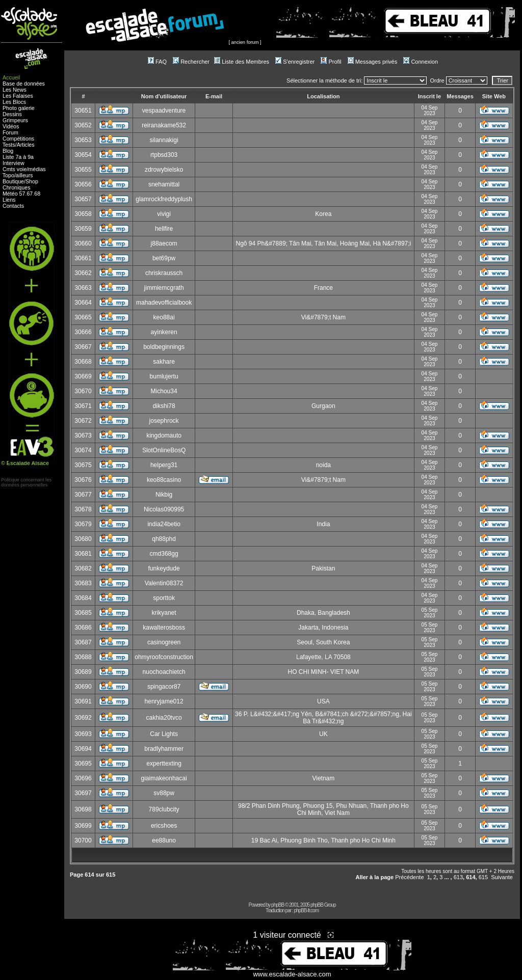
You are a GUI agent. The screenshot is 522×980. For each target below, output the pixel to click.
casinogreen (164, 642)
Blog (8, 151)
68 (37, 194)
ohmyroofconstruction (164, 657)
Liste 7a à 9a (18, 157)
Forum (10, 132)
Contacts (13, 206)
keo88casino (164, 480)
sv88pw (164, 793)
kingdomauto (164, 435)
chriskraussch (164, 273)
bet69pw (164, 258)
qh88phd (164, 539)
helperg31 (164, 465)
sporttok (164, 598)
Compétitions (18, 139)
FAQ (157, 62)
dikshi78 (164, 406)
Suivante (502, 877)
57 (22, 194)
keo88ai (164, 317)
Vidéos (11, 126)
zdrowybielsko (164, 170)
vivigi (164, 214)
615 (483, 877)
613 (458, 877)
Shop (32, 181)
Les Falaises (18, 96)
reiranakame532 (164, 125)
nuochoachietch (164, 672)
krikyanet (164, 613)
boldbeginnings (164, 347)
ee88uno (164, 840)
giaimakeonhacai (164, 778)
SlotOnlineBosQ (164, 450)
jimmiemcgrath (164, 288)
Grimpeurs (15, 120)
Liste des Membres (242, 62)
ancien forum (245, 42)
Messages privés (373, 62)
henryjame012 (164, 701)
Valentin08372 (164, 583)
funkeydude (164, 568)
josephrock (164, 421)
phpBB (278, 905)
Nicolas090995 (164, 509)
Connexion (421, 62)
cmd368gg (164, 554)
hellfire (164, 229)
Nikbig (164, 495)
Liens (9, 200)
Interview (14, 163)
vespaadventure (164, 111)
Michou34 (164, 391)
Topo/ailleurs (18, 175)
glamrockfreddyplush (164, 199)
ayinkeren (164, 332)
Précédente (409, 877)
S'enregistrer (295, 62)
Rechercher (191, 62)
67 (30, 194)
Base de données (24, 84)
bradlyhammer (164, 749)
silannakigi (164, 140)
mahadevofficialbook (164, 303)
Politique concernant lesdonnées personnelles (26, 482)
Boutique (13, 181)
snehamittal (164, 184)
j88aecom (164, 243)
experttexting (164, 764)
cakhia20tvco (164, 718)
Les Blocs (14, 102)
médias (37, 169)
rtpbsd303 (164, 155)
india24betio (164, 524)
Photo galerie (19, 108)
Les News (15, 90)
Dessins (12, 114)
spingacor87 (164, 687)
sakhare (164, 362)
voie (22, 169)
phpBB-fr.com (306, 910)
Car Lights (164, 734)
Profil (331, 62)
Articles (26, 145)
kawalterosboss (164, 628)
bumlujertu (164, 376)
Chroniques (17, 187)
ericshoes (164, 826)
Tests (9, 145)
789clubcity (164, 809)
